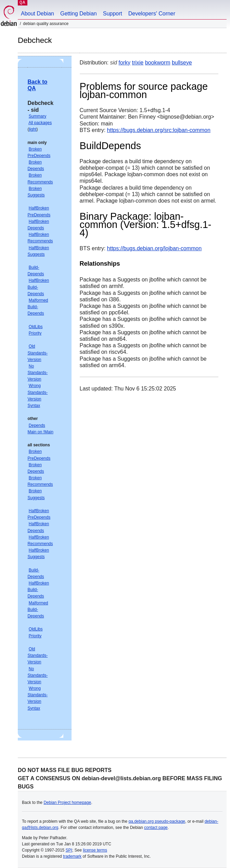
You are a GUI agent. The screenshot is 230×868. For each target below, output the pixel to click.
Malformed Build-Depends (38, 307)
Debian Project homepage (67, 803)
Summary (37, 116)
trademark (72, 856)
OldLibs (36, 327)
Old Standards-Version (37, 353)
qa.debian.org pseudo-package (157, 821)
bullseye (182, 63)
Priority (35, 333)
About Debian (37, 14)
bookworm (158, 63)
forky (124, 63)
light (33, 129)
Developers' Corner (152, 14)
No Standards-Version (37, 373)
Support (113, 14)
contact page (156, 828)
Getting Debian (79, 14)
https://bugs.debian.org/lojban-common (155, 248)
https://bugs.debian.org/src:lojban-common (159, 130)
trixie (138, 63)
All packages (40, 123)
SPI (69, 850)
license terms (95, 850)
